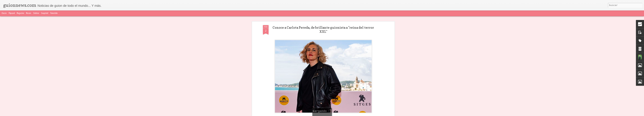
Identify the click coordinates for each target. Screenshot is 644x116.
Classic (4, 13)
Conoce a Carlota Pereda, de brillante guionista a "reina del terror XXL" (323, 30)
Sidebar (36, 13)
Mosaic (29, 13)
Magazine (20, 13)
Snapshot (45, 13)
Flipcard (12, 13)
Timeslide (54, 13)
